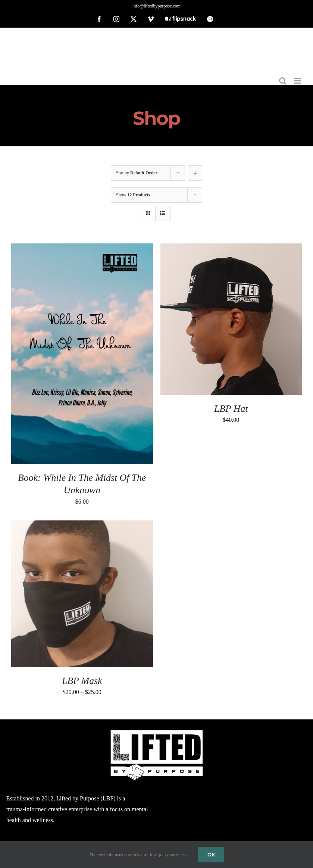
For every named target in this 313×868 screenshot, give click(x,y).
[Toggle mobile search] (283, 81)
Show (133, 195)
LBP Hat (231, 409)
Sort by (137, 173)
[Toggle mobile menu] (298, 81)
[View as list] (163, 213)
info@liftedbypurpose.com (156, 6)
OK (211, 855)
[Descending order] (195, 173)
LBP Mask (82, 681)
